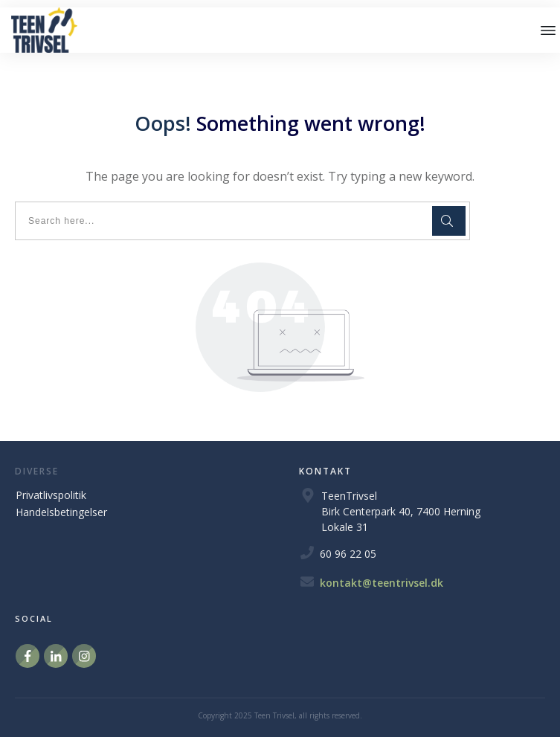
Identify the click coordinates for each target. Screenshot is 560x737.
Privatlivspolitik (51, 495)
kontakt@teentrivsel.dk (382, 583)
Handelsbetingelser (61, 512)
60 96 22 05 (348, 554)
